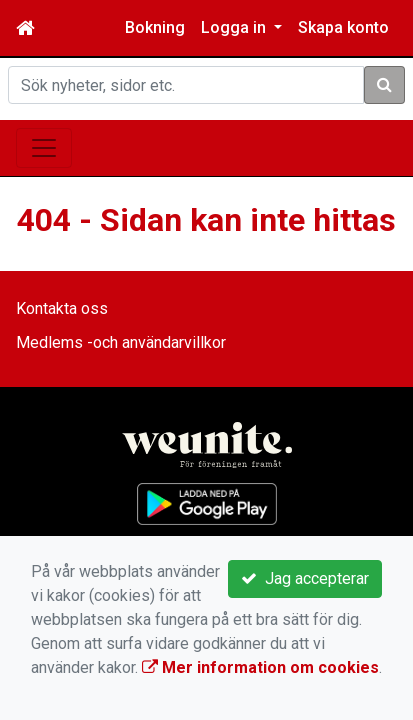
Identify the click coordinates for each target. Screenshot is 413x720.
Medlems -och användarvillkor (121, 342)
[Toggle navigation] (44, 148)
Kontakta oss (62, 308)
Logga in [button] (235, 27)
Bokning (155, 27)
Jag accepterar (305, 578)
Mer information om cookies (260, 667)
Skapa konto (343, 27)
